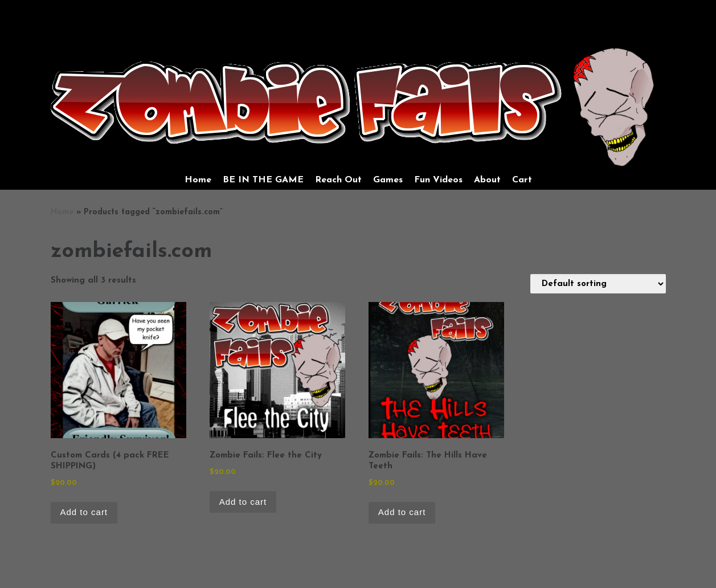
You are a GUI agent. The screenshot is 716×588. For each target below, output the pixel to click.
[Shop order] (598, 284)
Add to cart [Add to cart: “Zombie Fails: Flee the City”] (243, 502)
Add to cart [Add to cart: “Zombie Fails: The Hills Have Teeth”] (402, 512)
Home (62, 212)
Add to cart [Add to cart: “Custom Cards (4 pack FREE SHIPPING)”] (84, 512)
